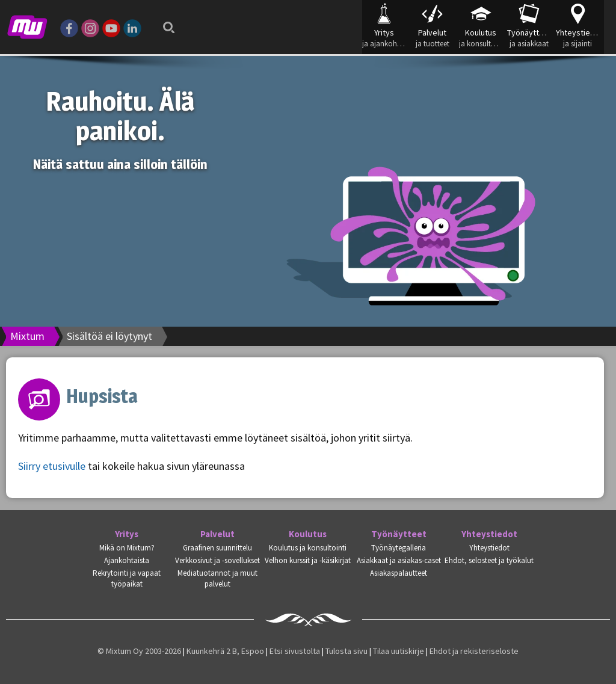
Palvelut (217, 534)
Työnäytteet (399, 534)
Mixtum (27, 336)
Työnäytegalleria (399, 548)
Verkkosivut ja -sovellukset (217, 560)
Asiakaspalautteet (399, 573)
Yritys (127, 534)
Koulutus (308, 534)
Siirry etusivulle (52, 466)
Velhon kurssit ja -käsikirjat (308, 560)
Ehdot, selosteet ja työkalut (489, 560)
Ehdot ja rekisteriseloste (474, 651)
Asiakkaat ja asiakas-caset (399, 560)
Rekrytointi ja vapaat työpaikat (127, 578)
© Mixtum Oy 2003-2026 (139, 651)
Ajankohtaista (127, 560)
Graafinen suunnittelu (217, 548)
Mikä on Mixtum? (127, 548)
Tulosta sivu (346, 651)
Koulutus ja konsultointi (308, 548)
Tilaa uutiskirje (399, 651)
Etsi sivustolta (295, 651)
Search (165, 24)
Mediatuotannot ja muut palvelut (217, 578)
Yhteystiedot (489, 534)
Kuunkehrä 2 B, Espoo (225, 651)
